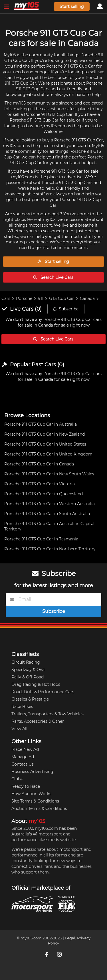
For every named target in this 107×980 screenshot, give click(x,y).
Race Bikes (22, 707)
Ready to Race (26, 786)
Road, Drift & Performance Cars (43, 692)
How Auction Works (31, 794)
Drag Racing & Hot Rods (36, 684)
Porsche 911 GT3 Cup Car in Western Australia (50, 504)
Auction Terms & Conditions (39, 808)
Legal (70, 938)
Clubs (17, 779)
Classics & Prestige (30, 699)
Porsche (24, 298)
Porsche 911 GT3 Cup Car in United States (45, 444)
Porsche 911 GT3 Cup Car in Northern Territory (50, 549)
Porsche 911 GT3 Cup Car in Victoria (40, 484)
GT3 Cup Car (61, 298)
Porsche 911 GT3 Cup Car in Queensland (44, 494)
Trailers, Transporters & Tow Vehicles (48, 714)
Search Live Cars (53, 277)
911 (41, 298)
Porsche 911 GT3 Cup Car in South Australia (47, 514)
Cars (6, 298)
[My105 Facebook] (47, 954)
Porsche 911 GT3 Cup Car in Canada (39, 464)
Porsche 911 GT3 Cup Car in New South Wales (49, 474)
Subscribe (66, 309)
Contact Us (23, 764)
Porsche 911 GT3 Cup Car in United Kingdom (48, 454)
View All (19, 729)
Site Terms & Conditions (35, 801)
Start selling (72, 7)
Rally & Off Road (28, 677)
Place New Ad (25, 749)
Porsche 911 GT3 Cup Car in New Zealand (45, 434)
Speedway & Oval (29, 670)
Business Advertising (32, 772)
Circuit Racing (26, 662)
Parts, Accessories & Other (38, 721)
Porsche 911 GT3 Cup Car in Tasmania (41, 539)
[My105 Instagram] (60, 954)
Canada (87, 298)
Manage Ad (23, 757)
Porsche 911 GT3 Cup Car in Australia (41, 424)
